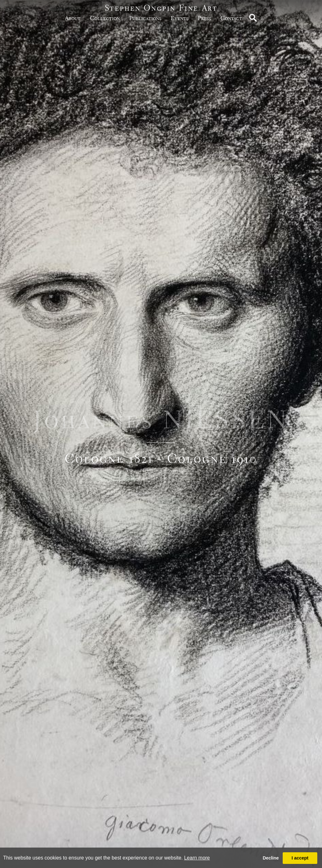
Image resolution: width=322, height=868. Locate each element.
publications (145, 18)
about (73, 18)
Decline (271, 858)
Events (180, 18)
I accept (300, 858)
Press (204, 18)
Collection (105, 18)
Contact (231, 18)
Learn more (197, 858)
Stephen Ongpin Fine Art (161, 8)
